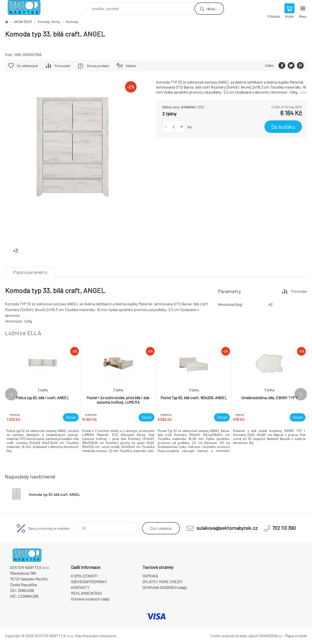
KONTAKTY (80, 587)
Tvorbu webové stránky (229, 636)
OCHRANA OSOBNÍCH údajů (165, 587)
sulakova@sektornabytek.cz (227, 528)
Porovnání (62, 66)
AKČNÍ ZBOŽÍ (23, 22)
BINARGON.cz (271, 636)
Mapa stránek (296, 636)
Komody (72, 22)
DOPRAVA (150, 576)
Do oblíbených (27, 66)
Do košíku (283, 127)
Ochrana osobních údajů (90, 599)
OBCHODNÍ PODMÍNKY (89, 582)
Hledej (211, 9)
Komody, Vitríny (49, 22)
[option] (43, 400)
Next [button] (301, 394)
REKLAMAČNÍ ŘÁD (86, 593)
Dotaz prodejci (98, 66)
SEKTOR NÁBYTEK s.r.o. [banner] (27, 7)
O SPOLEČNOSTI (84, 576)
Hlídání (131, 66)
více (304, 92)
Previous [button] (11, 394)
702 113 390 (284, 528)
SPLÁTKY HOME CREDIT (163, 582)
